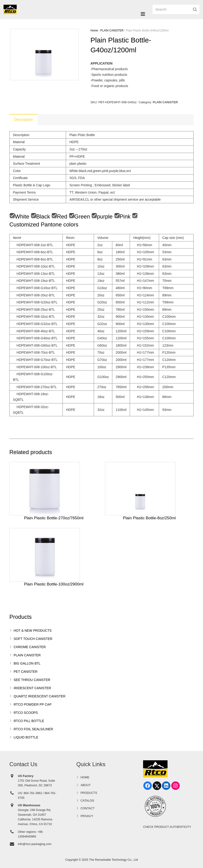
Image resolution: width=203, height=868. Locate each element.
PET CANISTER (26, 672)
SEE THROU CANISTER (32, 680)
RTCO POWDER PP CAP (33, 704)
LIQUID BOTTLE (26, 737)
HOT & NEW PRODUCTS (33, 631)
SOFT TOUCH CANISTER (33, 639)
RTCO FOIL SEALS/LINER (33, 729)
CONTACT (88, 808)
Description (23, 120)
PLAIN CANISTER (112, 31)
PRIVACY (87, 816)
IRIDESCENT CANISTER (32, 688)
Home (94, 31)
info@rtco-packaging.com (35, 844)
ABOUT (86, 785)
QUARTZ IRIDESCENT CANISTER (39, 696)
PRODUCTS (89, 793)
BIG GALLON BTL (27, 663)
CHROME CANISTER (30, 647)
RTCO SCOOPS (26, 713)
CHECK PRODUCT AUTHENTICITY (167, 827)
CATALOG (87, 801)
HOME (85, 777)
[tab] (23, 120)
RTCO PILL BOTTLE (29, 721)
